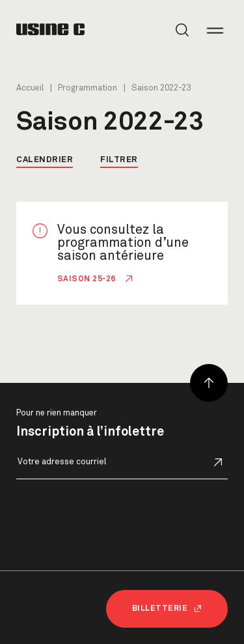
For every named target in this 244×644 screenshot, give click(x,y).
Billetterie (167, 609)
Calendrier (45, 160)
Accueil (30, 88)
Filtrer (119, 160)
